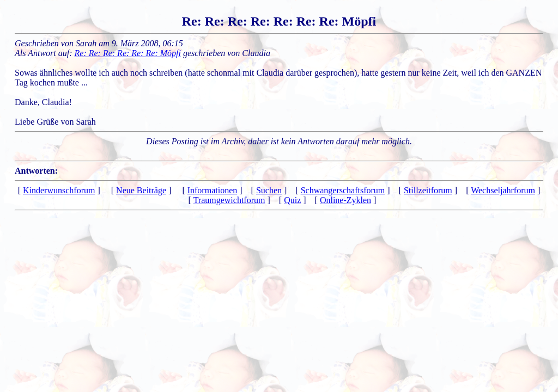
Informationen (213, 190)
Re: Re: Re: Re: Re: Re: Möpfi (128, 53)
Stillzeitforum (428, 190)
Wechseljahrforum (503, 190)
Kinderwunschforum (59, 190)
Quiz (292, 200)
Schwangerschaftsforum (343, 190)
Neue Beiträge (141, 190)
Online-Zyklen (345, 200)
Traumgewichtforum (229, 200)
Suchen (269, 190)
